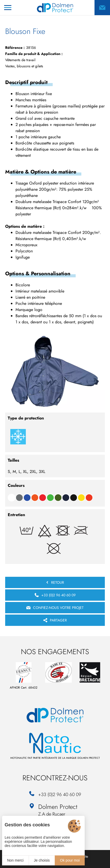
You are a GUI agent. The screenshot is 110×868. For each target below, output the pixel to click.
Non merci (15, 860)
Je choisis (42, 860)
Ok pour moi (70, 860)
